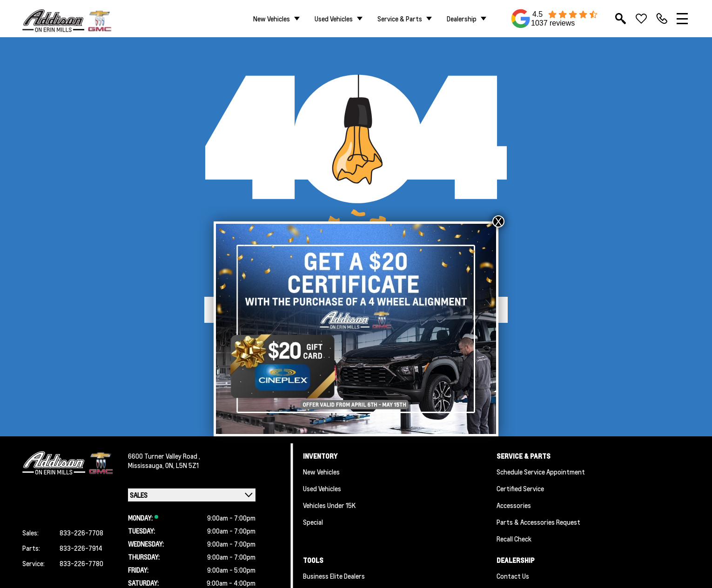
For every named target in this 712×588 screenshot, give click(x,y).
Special (313, 522)
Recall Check (514, 539)
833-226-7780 (81, 563)
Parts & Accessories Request (538, 522)
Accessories (514, 505)
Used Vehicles (334, 19)
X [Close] (498, 221)
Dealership (462, 19)
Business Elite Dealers (334, 576)
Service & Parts (400, 19)
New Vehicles (272, 19)
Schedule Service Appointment (541, 472)
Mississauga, (147, 465)
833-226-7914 (81, 548)
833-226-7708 (81, 533)
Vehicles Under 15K (329, 505)
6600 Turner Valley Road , (164, 456)
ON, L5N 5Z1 (182, 465)
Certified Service (520, 488)
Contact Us (513, 576)
